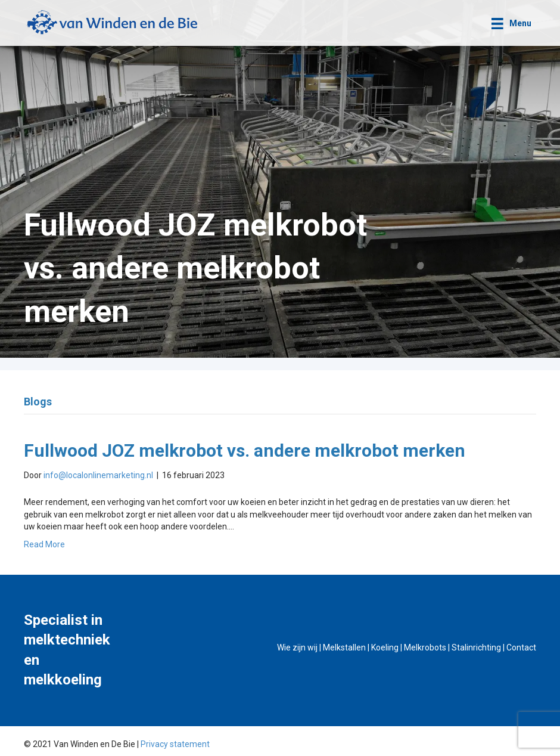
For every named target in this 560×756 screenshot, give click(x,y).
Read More (44, 544)
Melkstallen (344, 647)
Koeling (385, 647)
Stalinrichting (476, 647)
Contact (521, 647)
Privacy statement (175, 744)
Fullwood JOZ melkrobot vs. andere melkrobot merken (245, 450)
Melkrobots (425, 647)
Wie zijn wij (297, 647)
